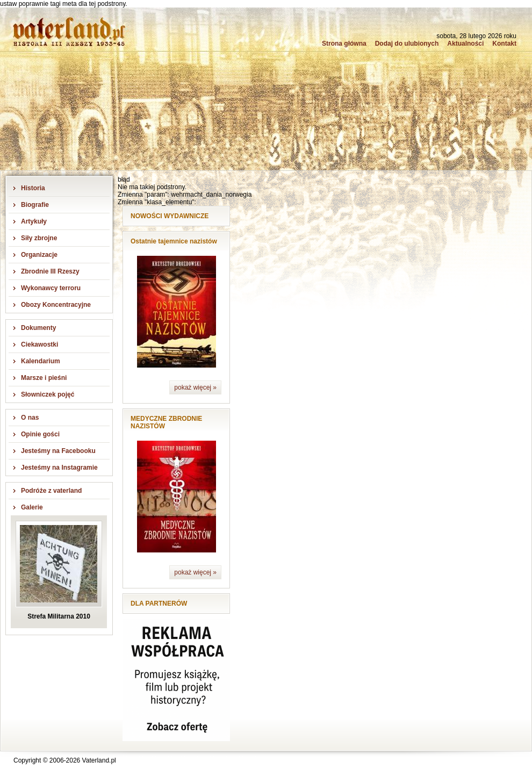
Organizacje (39, 255)
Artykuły (34, 221)
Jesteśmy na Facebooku (58, 451)
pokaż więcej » (195, 387)
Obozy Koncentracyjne (56, 305)
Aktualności (465, 44)
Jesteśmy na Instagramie (59, 468)
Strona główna (344, 44)
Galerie (32, 507)
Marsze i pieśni (44, 378)
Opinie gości (40, 434)
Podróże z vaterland (51, 491)
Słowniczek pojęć (48, 394)
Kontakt (504, 44)
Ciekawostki (39, 344)
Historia (33, 188)
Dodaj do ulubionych (407, 44)
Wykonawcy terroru (51, 288)
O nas (30, 418)
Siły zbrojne (39, 238)
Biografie (35, 205)
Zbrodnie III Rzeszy (50, 271)
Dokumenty (38, 328)
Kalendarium (41, 361)
